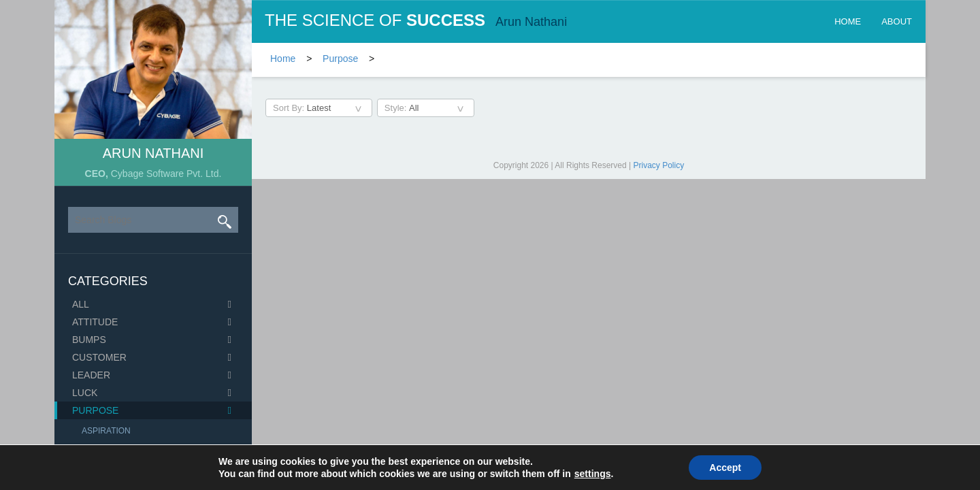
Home (848, 21)
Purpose (95, 410)
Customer (99, 357)
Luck (85, 393)
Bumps (89, 340)
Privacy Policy (659, 165)
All (81, 304)
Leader (91, 375)
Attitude (95, 322)
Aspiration (106, 431)
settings (593, 474)
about (897, 21)
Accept (725, 468)
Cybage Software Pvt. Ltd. (166, 174)
